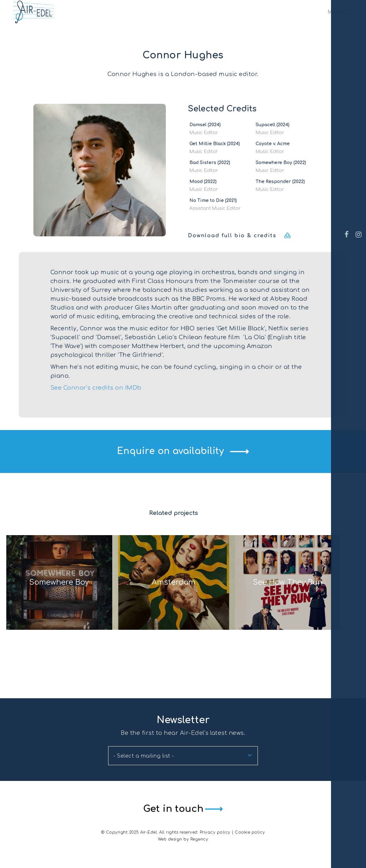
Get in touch (171, 809)
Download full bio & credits (232, 236)
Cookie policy (250, 832)
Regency (199, 839)
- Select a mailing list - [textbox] (144, 757)
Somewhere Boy (47, 602)
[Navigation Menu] (340, 25)
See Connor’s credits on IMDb (96, 388)
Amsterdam (174, 602)
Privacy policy (215, 832)
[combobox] (183, 756)
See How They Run (300, 602)
